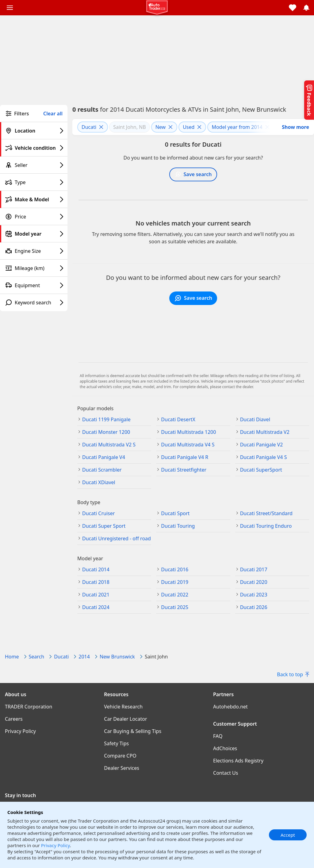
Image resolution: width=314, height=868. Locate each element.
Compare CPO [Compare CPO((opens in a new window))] (120, 756)
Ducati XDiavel (99, 482)
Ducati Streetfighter (184, 470)
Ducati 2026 (254, 607)
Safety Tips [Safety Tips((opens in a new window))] (116, 743)
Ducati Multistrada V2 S (109, 445)
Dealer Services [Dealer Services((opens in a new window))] (122, 768)
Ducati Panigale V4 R (185, 457)
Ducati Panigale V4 (104, 457)
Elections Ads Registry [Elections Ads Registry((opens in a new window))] (238, 761)
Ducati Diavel (255, 419)
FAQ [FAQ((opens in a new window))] (218, 736)
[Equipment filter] (34, 285)
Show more (295, 127)
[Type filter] (34, 182)
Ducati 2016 (175, 569)
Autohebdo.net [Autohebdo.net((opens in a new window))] (230, 707)
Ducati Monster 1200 (106, 432)
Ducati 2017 (254, 569)
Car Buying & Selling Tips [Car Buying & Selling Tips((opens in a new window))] (133, 731)
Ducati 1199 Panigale (106, 419)
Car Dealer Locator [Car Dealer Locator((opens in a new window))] (125, 719)
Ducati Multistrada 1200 (188, 432)
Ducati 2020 (254, 582)
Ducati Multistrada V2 (265, 432)
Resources (116, 694)
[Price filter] (34, 217)
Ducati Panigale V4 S (264, 457)
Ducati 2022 (175, 595)
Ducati (61, 657)
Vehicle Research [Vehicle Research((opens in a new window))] (123, 707)
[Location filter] (34, 131)
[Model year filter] (34, 234)
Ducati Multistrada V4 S (188, 445)
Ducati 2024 (96, 607)
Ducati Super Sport (104, 526)
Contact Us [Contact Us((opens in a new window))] (226, 773)
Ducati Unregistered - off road (117, 538)
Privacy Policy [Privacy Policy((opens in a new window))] (20, 731)
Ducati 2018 (96, 582)
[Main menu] (10, 8)
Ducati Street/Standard (266, 513)
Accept (288, 835)
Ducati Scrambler (102, 470)
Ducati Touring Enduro (266, 526)
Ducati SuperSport (261, 470)
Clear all (53, 114)
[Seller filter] (34, 165)
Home (12, 657)
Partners (223, 694)
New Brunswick (117, 657)
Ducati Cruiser (98, 513)
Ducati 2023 (254, 595)
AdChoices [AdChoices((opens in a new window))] (225, 748)
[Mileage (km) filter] (34, 268)
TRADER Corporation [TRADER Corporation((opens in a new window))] (29, 707)
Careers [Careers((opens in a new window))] (14, 719)
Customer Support (235, 724)
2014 (84, 657)
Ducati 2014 (96, 569)
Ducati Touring (178, 526)
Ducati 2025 (175, 607)
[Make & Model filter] (34, 199)
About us (16, 694)
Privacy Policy (56, 845)
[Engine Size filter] (34, 251)
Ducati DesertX (178, 419)
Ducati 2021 (96, 595)
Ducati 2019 (175, 582)
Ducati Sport (175, 513)
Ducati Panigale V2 (262, 445)
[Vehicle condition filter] (34, 148)
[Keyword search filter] (34, 303)
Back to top (293, 674)
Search (37, 657)
